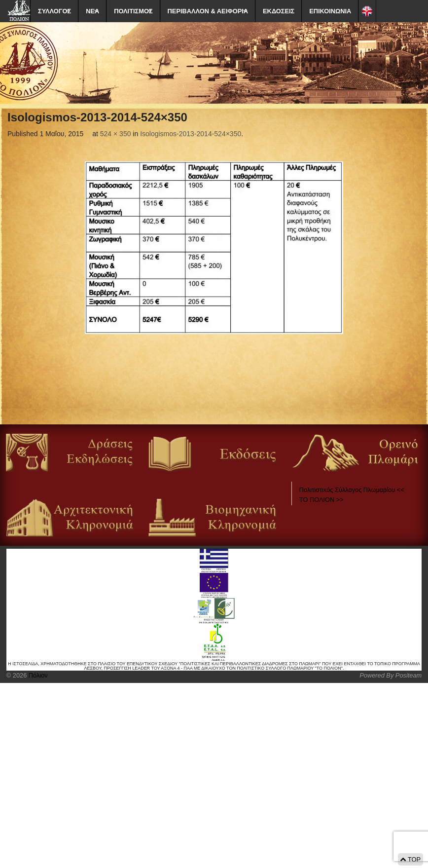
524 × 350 (116, 134)
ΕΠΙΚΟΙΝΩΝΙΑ (330, 11)
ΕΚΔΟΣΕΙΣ (279, 11)
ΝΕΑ (92, 11)
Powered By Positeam (391, 675)
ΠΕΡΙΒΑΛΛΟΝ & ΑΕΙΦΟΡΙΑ (208, 11)
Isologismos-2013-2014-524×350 (191, 134)
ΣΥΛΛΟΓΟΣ (54, 11)
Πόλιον (37, 675)
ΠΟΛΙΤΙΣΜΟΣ (133, 11)
